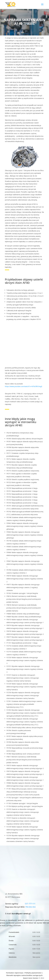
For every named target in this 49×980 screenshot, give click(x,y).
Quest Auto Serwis (31, 978)
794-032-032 (30, 907)
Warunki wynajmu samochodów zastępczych (24, 975)
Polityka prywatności (33, 973)
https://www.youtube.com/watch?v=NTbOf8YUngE (24, 386)
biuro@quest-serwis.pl (21, 914)
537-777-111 (30, 904)
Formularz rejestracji (14, 973)
